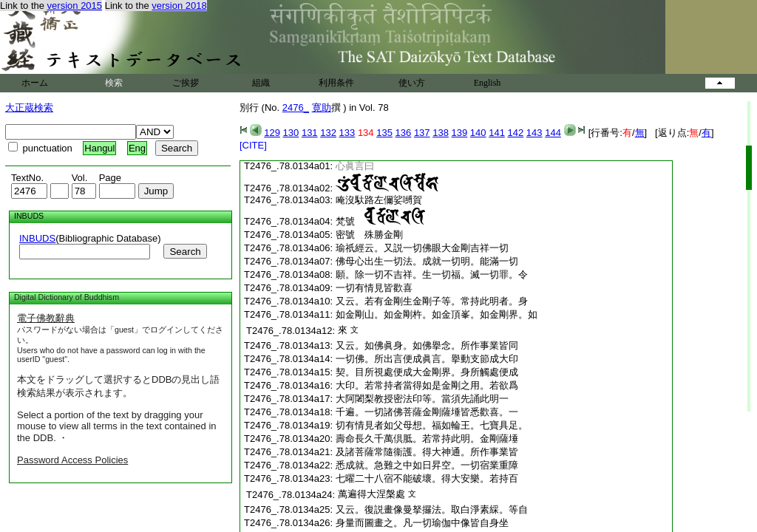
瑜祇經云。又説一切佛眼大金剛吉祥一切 (422, 248)
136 (404, 133)
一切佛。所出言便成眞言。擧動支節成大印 (427, 359)
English (488, 83)
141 (497, 133)
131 (310, 133)
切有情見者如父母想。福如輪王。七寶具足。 (432, 425)
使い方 (412, 83)
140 (478, 133)
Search (185, 252)
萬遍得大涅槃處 (371, 494)
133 (347, 133)
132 (328, 133)
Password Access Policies (72, 460)
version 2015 (75, 6)
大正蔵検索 (29, 108)
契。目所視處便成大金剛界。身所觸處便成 (427, 372)
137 (422, 133)
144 (553, 133)
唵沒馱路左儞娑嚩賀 (379, 200)
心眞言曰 (355, 166)
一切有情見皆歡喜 (374, 288)
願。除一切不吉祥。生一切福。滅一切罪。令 (432, 274)
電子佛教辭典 (46, 318)
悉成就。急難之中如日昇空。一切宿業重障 (427, 465)
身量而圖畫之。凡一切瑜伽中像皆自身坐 (422, 523)
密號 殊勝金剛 (369, 235)
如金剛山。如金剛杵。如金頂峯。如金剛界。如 (437, 314)
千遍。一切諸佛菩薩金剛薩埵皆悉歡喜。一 (427, 412)
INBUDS (37, 238)
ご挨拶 (186, 83)
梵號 (380, 221)
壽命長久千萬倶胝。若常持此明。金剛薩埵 (427, 439)
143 (534, 133)
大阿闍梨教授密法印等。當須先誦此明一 (422, 399)
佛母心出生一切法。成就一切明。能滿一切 (427, 261)
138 (441, 133)
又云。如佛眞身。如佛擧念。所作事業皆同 (427, 345)
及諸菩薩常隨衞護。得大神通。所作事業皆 (427, 452)
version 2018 (179, 6)
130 (291, 133)
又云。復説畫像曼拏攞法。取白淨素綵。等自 (432, 509)
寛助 (322, 108)
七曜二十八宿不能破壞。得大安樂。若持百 (427, 478)
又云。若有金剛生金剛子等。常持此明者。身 (432, 301)
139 (460, 133)
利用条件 (336, 83)
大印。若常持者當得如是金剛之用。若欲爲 (427, 385)
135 (384, 133)
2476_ (296, 108)
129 (272, 133)
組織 (261, 83)
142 (516, 133)
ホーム (35, 83)
